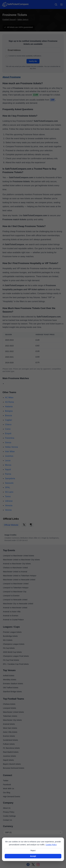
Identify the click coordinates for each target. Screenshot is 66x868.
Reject (33, 851)
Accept (33, 856)
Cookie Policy (51, 845)
